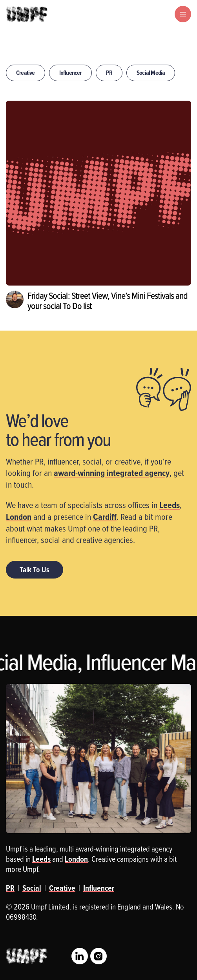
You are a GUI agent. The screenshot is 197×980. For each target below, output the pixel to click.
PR (109, 73)
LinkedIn (80, 956)
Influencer (70, 73)
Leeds (170, 505)
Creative (26, 73)
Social (32, 888)
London (19, 517)
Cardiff (105, 517)
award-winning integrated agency (112, 473)
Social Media (151, 73)
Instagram (98, 956)
